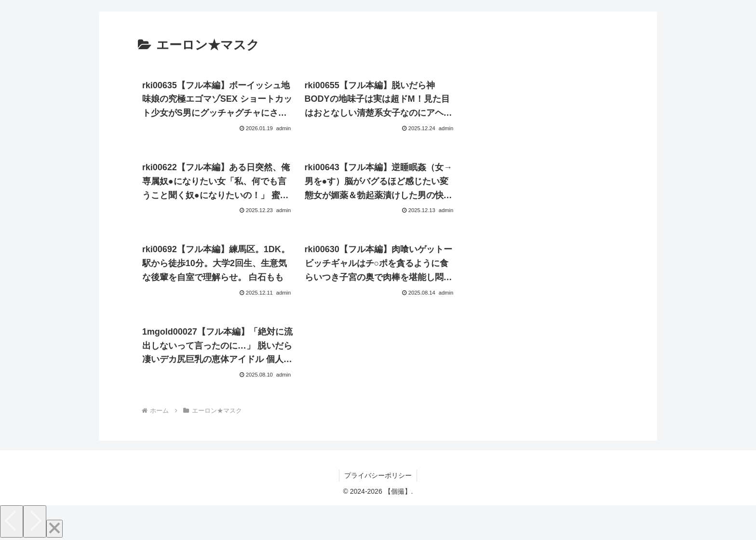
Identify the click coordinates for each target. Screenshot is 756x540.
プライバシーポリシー (378, 475)
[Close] (54, 529)
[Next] (35, 521)
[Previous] (12, 521)
